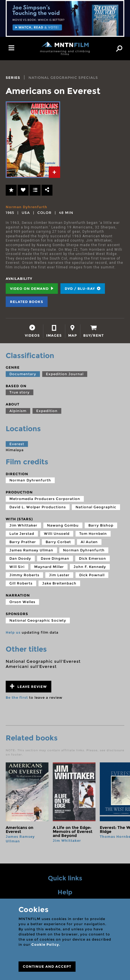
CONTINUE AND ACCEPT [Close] (47, 966)
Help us (13, 632)
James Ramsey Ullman (31, 550)
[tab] (54, 172)
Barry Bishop (101, 525)
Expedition (47, 411)
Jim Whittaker (23, 525)
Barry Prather (23, 542)
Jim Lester (59, 575)
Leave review (28, 686)
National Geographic (96, 507)
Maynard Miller (49, 567)
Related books (27, 302)
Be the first (17, 697)
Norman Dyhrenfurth (27, 207)
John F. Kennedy (90, 567)
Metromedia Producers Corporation (45, 499)
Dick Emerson (93, 558)
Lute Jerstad (22, 534)
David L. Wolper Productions (38, 507)
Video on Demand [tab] (32, 289)
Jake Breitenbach (59, 583)
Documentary (23, 374)
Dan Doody (20, 558)
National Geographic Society (38, 620)
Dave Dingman (55, 558)
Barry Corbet (58, 542)
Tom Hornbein (93, 534)
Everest (17, 444)
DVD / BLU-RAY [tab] (83, 289)
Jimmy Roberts (24, 575)
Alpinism (18, 411)
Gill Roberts (21, 583)
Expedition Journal (65, 374)
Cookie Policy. (46, 944)
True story (20, 392)
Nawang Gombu (63, 525)
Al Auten (89, 542)
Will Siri (17, 567)
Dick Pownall (92, 575)
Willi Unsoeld (57, 534)
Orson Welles (22, 602)
